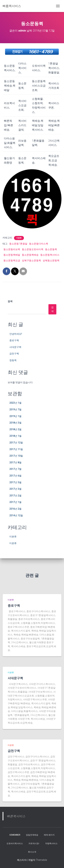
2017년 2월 (15, 496)
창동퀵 (13, 360)
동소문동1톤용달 (18, 244)
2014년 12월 (16, 515)
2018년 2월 (15, 429)
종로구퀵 (14, 340)
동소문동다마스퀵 (39, 244)
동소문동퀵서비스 (50, 255)
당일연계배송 (32, 835)
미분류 (19, 238)
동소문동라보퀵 (12, 249)
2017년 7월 (15, 469)
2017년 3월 (15, 489)
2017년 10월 (16, 456)
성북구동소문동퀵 (31, 260)
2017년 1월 (15, 502)
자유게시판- (34, 843)
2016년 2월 (15, 509)
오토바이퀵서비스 (15, 843)
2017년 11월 (16, 449)
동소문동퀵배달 (12, 255)
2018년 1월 (15, 436)
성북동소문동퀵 (51, 260)
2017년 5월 (15, 482)
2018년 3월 (15, 423)
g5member (15, 835)
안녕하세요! (16, 334)
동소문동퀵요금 (12, 260)
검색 (10, 301)
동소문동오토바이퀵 (33, 249)
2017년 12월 (16, 443)
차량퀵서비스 (51, 843)
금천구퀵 (14, 354)
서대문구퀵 (15, 347)
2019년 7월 (15, 409)
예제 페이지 (49, 835)
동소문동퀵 (51, 249)
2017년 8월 (15, 462)
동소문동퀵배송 (30, 255)
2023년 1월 (15, 403)
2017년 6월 (15, 476)
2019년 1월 (15, 416)
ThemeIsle (41, 860)
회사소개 (32, 852)
